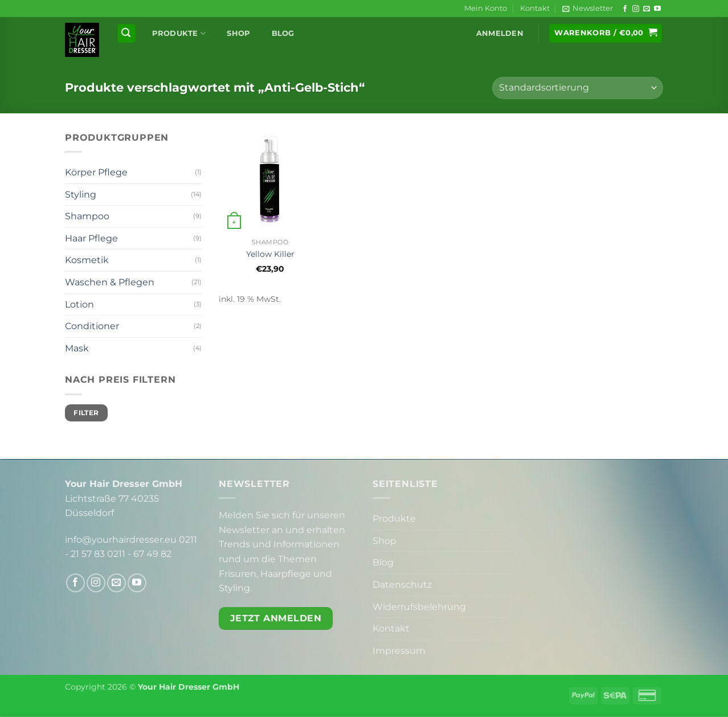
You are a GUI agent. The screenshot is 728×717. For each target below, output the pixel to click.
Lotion (79, 304)
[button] (588, 9)
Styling (81, 194)
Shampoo (87, 216)
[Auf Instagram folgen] (636, 9)
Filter (86, 413)
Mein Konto (486, 8)
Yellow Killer (270, 254)
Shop (238, 33)
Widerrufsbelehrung (419, 607)
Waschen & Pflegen (110, 282)
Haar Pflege (91, 238)
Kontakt (535, 8)
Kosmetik (87, 260)
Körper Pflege (96, 172)
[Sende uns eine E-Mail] (647, 9)
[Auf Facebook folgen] (625, 9)
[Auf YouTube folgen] (657, 9)
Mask (77, 348)
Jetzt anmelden (276, 618)
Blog (283, 33)
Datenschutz (402, 585)
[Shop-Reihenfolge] (578, 88)
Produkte (179, 33)
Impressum (399, 651)
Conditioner (92, 326)
